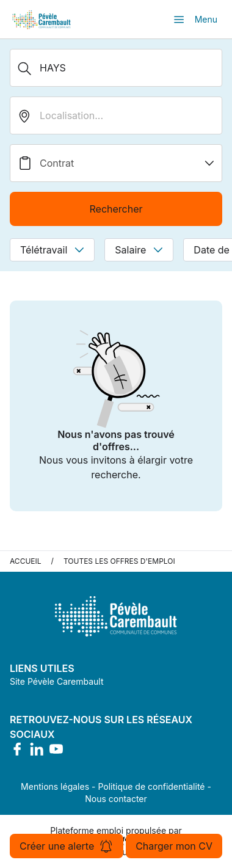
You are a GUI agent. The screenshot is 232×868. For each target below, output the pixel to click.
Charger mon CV (174, 846)
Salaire (139, 250)
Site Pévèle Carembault (57, 681)
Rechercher (116, 209)
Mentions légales (55, 786)
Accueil (26, 561)
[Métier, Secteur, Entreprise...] (116, 68)
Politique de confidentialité (151, 786)
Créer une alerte (67, 846)
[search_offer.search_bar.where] (116, 115)
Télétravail (52, 250)
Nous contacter (116, 799)
